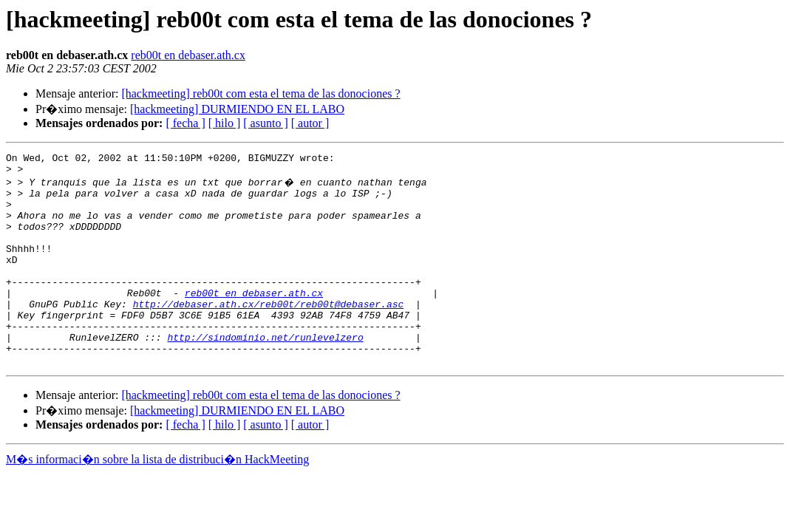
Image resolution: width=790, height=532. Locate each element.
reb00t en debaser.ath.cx (188, 55)
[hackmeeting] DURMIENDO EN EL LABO (237, 109)
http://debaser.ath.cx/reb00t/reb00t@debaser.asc (269, 332)
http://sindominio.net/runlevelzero (265, 372)
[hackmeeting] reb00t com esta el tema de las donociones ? (261, 93)
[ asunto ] (265, 123)
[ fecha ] (185, 123)
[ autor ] (310, 123)
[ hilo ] (225, 123)
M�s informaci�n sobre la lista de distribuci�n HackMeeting (157, 499)
